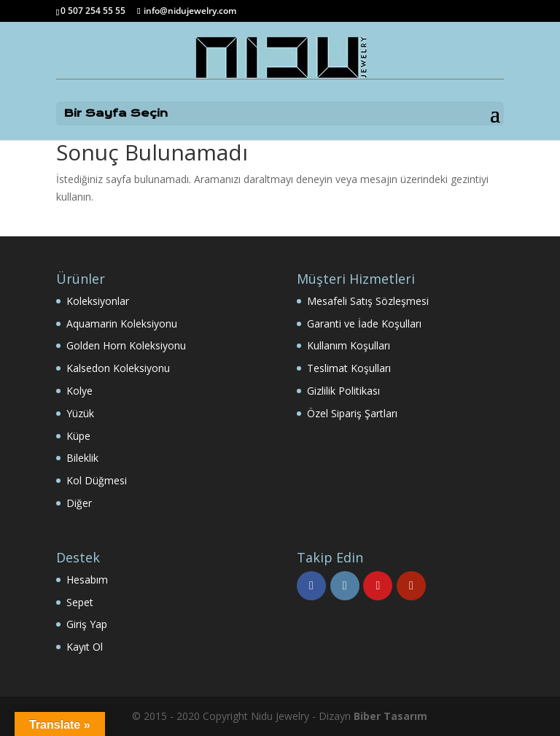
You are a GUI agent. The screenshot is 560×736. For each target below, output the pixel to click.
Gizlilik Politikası (343, 391)
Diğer (79, 503)
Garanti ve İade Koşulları (364, 324)
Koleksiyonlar (98, 301)
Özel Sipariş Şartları (352, 413)
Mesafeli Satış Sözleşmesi (368, 301)
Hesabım (87, 580)
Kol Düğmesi (97, 480)
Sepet (80, 602)
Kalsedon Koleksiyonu (118, 368)
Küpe (78, 436)
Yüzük (80, 413)
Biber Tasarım (390, 716)
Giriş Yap (87, 624)
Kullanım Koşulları (349, 345)
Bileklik (82, 458)
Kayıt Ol (85, 647)
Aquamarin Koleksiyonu (122, 324)
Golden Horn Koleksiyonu (126, 345)
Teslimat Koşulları (349, 368)
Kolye (79, 391)
